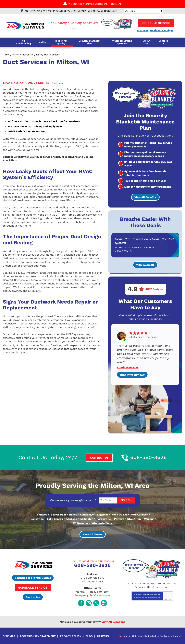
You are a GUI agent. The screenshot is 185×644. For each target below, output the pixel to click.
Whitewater (81, 522)
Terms (170, 598)
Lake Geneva (55, 518)
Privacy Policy (144, 596)
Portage (119, 518)
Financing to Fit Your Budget (155, 31)
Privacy (166, 598)
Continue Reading (128, 367)
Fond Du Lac (120, 514)
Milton (16, 55)
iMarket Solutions (133, 633)
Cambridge (87, 514)
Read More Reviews (132, 374)
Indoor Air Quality (32, 55)
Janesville (37, 518)
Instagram (89, 600)
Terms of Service (154, 596)
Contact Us (99, 457)
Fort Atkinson (140, 514)
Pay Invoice (33, 596)
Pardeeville (104, 518)
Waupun (149, 518)
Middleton (87, 518)
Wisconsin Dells (102, 522)
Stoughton (134, 518)
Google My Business (104, 600)
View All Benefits (145, 197)
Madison (72, 518)
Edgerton (103, 514)
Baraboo (42, 514)
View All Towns (93, 533)
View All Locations (113, 619)
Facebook (81, 600)
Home (6, 55)
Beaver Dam (58, 514)
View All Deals (145, 265)
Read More (115, 4)
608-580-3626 (74, 27)
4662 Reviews (154, 289)
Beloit (73, 514)
